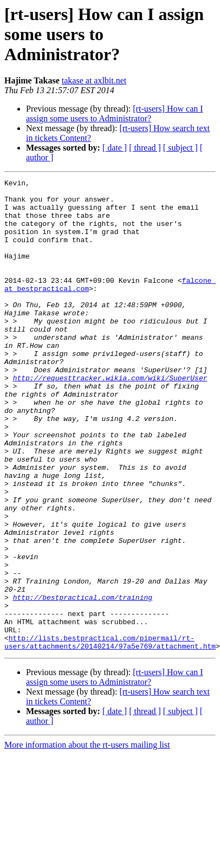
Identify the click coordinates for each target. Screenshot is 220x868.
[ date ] (115, 148)
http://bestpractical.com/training (83, 682)
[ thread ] (145, 148)
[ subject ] (180, 148)
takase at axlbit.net (94, 80)
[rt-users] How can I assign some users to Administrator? (115, 114)
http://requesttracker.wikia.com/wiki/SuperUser (110, 418)
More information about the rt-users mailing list (87, 829)
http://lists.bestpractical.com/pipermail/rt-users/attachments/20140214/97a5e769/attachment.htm (110, 726)
